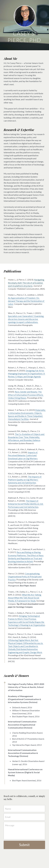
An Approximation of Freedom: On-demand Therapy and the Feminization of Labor (26, 301)
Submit (24, 845)
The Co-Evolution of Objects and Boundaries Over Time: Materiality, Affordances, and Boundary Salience (26, 437)
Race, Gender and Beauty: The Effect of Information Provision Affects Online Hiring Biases (26, 395)
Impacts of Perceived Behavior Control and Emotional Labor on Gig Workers (23, 455)
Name (8, 809)
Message (10, 825)
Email (8, 817)
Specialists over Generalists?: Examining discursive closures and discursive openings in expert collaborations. (26, 319)
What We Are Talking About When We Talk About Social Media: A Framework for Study (25, 598)
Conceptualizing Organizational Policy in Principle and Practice (25, 577)
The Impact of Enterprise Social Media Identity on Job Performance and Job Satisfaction (26, 504)
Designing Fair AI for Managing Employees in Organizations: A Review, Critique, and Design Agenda (27, 374)
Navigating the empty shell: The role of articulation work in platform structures (26, 283)
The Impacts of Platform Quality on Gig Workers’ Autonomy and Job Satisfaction (25, 480)
